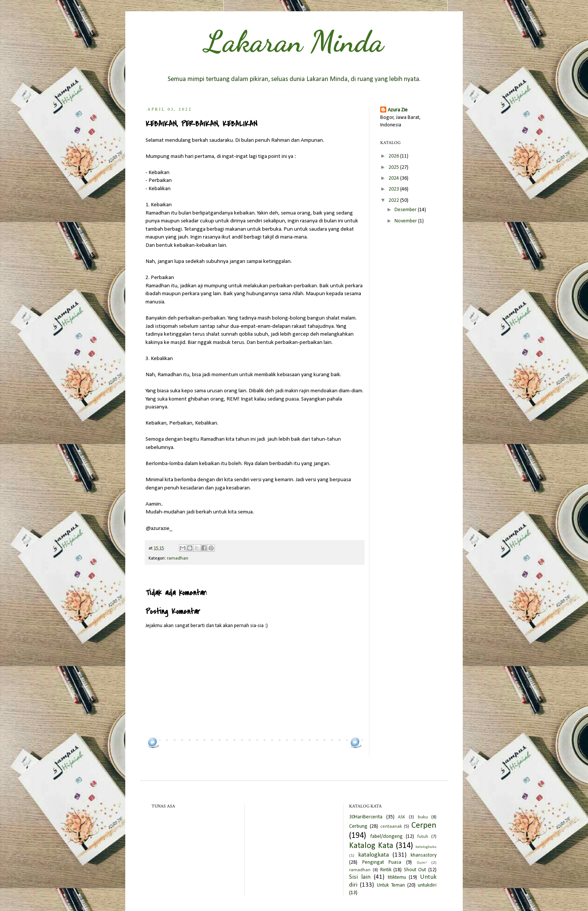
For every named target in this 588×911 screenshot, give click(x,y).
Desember (406, 210)
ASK (401, 817)
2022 (394, 200)
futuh (423, 837)
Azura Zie (398, 110)
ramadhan (178, 558)
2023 (394, 189)
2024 (394, 178)
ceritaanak (391, 827)
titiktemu (397, 877)
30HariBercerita (366, 817)
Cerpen (424, 826)
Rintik (386, 870)
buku (423, 817)
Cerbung (358, 826)
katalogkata (373, 855)
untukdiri (427, 885)
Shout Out (415, 870)
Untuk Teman (391, 885)
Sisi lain (360, 877)
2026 (394, 156)
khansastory (424, 855)
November (406, 221)
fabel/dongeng (386, 837)
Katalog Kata (371, 846)
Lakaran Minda (294, 41)
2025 (394, 167)
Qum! (422, 863)
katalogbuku (426, 847)
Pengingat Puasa (382, 862)
